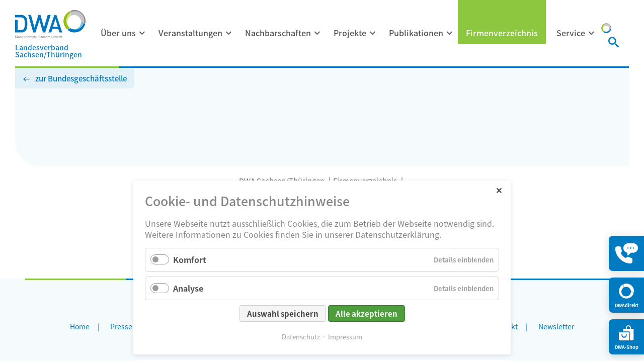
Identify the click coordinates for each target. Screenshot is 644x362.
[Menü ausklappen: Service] (592, 33)
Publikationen (416, 33)
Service (571, 33)
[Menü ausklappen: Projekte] (373, 33)
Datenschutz (301, 337)
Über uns (118, 33)
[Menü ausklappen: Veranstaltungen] (229, 33)
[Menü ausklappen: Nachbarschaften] (317, 33)
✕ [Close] (499, 190)
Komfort (190, 259)
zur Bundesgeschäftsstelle (81, 78)
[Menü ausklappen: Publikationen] (450, 33)
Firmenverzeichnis (502, 33)
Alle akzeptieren (367, 313)
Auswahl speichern (283, 313)
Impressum (345, 337)
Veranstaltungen (190, 33)
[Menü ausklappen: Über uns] (142, 33)
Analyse (188, 288)
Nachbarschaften (278, 33)
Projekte (350, 33)
